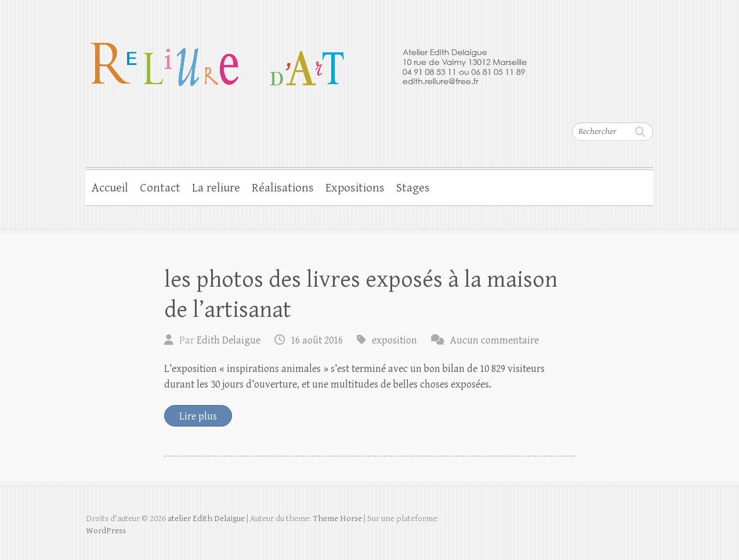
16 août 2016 (317, 340)
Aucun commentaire (495, 340)
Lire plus (198, 416)
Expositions (355, 188)
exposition (394, 340)
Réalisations (283, 188)
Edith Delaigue (229, 340)
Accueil (110, 188)
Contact (160, 188)
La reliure (216, 188)
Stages (413, 188)
